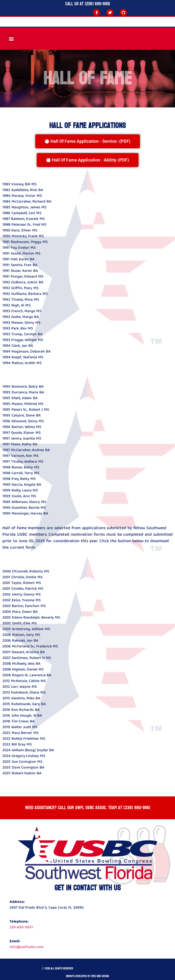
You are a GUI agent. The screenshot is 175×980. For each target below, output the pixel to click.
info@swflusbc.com (27, 947)
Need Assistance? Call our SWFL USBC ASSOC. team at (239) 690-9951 (88, 808)
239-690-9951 (21, 927)
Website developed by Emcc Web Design (87, 976)
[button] (11, 39)
